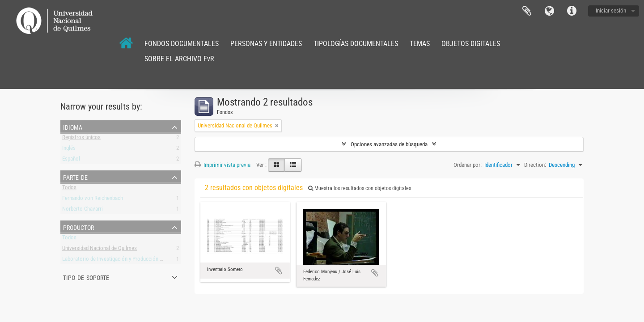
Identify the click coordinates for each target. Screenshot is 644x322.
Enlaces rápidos (572, 11)
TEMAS (420, 44)
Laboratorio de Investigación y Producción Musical (120, 261)
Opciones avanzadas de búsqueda (389, 144)
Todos (69, 189)
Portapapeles (527, 11)
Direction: (535, 165)
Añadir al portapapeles (279, 271)
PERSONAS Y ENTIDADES (266, 44)
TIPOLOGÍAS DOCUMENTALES (356, 44)
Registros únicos (81, 139)
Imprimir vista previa (222, 165)
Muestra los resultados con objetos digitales (360, 188)
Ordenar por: (468, 165)
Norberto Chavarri (83, 210)
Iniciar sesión (611, 11)
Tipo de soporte (86, 277)
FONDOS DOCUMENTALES (182, 44)
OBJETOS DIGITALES (471, 44)
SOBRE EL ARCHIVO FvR (179, 59)
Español (71, 160)
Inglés (69, 150)
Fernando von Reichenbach (93, 200)
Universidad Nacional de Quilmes (100, 250)
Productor (78, 227)
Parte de (75, 177)
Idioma (549, 11)
